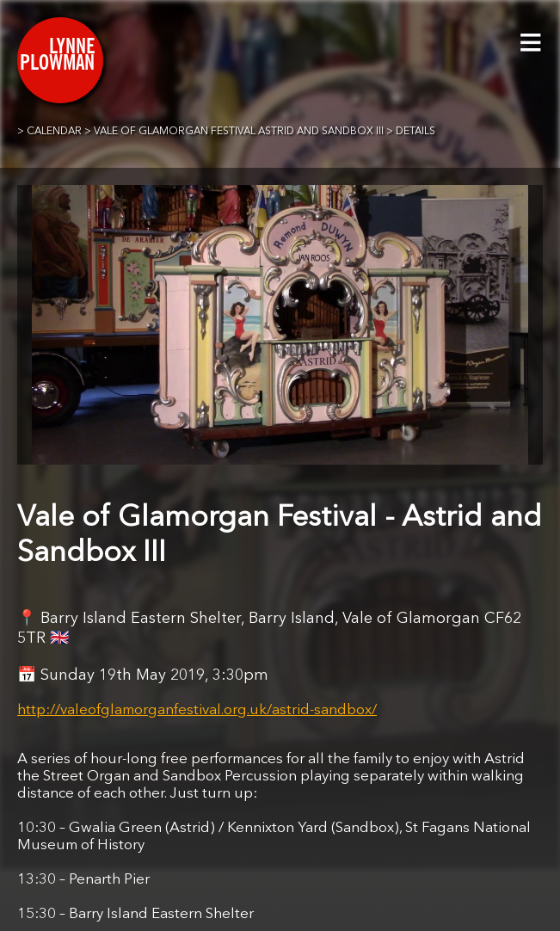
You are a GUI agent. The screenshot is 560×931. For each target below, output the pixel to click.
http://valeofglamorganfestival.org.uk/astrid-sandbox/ (197, 710)
